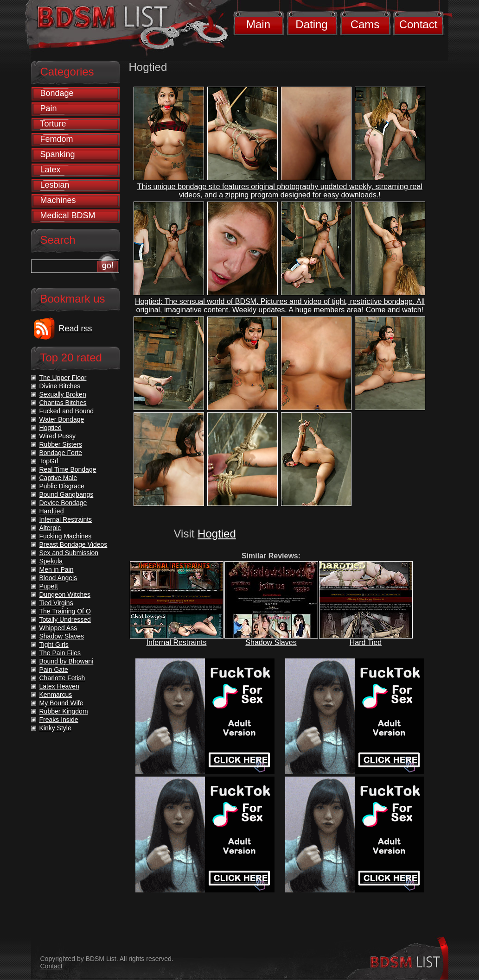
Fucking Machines (66, 536)
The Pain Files (60, 653)
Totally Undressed (65, 620)
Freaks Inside (59, 720)
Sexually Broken (63, 394)
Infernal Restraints (177, 642)
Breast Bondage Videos (73, 544)
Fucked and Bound (67, 411)
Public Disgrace (62, 486)
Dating (311, 24)
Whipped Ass (58, 628)
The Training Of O (65, 611)
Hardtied (52, 511)
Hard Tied (366, 642)
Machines (58, 200)
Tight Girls (54, 645)
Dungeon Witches (65, 594)
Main (258, 24)
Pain (49, 108)
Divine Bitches (60, 386)
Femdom (57, 139)
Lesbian (55, 185)
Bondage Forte (61, 453)
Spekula (51, 561)
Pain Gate (54, 670)
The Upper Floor (63, 378)
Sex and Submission (69, 553)
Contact (418, 24)
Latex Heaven (59, 686)
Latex (51, 170)
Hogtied (217, 534)
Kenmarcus (56, 695)
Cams (365, 24)
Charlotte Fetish (62, 678)
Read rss (76, 329)
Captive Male (58, 478)
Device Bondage (63, 503)
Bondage (57, 93)
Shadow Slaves (271, 642)
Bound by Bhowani (67, 661)
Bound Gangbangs (67, 494)
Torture (53, 124)
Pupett (49, 586)
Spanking (58, 154)
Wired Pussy (58, 436)
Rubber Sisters (61, 444)
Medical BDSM (68, 215)
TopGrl (49, 461)
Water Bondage (62, 419)
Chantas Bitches (63, 403)
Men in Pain (57, 569)
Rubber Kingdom (64, 711)
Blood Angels (58, 578)
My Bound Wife (61, 703)
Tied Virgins (56, 603)
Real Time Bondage (68, 469)
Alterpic (50, 528)
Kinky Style (55, 728)
